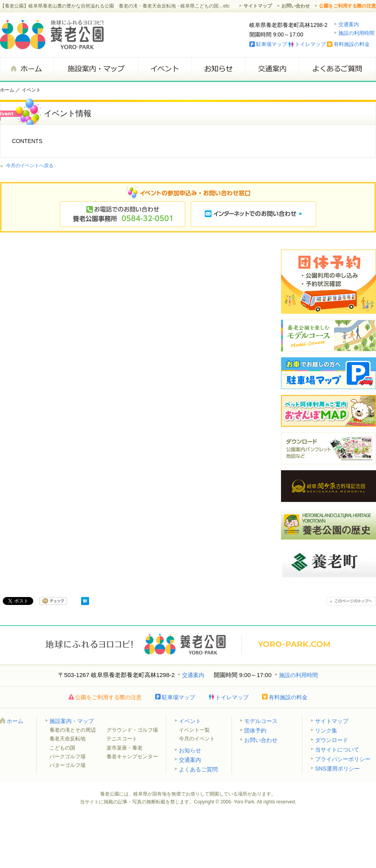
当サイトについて (337, 750)
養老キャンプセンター (132, 756)
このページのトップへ (351, 601)
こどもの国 (62, 748)
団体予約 (255, 731)
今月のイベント (197, 739)
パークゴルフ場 (67, 756)
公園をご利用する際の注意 (348, 6)
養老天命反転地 (67, 739)
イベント (165, 69)
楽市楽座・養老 (124, 748)
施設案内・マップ (96, 69)
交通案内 (349, 24)
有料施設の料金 (352, 44)
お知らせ (218, 69)
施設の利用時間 (356, 33)
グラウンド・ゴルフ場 (132, 730)
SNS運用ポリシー (337, 769)
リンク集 (326, 731)
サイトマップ (258, 6)
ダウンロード (332, 740)
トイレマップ (310, 44)
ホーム (27, 69)
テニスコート (122, 739)
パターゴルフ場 (67, 765)
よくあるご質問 (337, 69)
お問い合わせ (296, 6)
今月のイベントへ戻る (30, 166)
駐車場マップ (272, 44)
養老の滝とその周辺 (73, 730)
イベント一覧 (194, 730)
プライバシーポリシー (343, 759)
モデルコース (261, 721)
